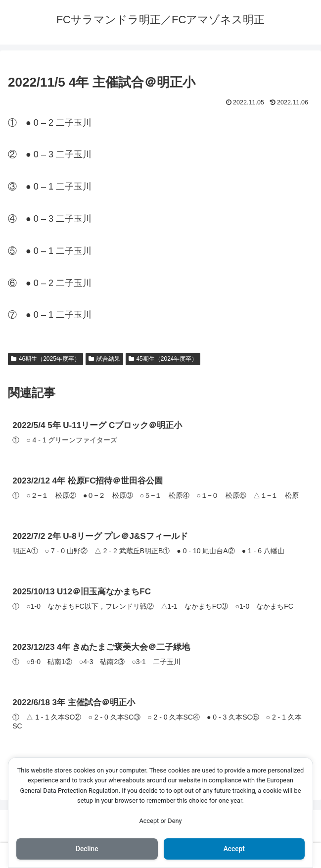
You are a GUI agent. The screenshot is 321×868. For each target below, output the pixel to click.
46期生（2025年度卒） (46, 359)
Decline (87, 849)
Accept (234, 849)
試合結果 (104, 359)
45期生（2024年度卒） (163, 359)
